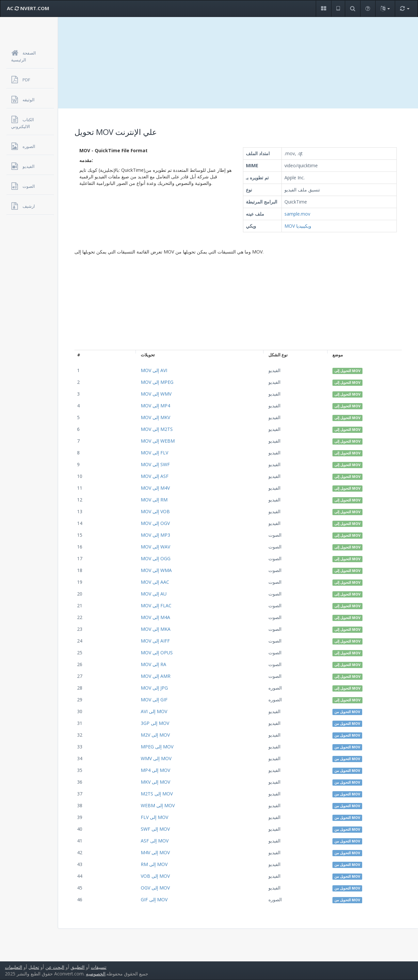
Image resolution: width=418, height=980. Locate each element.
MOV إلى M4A (155, 617)
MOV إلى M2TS (157, 429)
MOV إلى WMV (156, 394)
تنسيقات (99, 967)
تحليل (34, 967)
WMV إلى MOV (156, 758)
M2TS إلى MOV (157, 794)
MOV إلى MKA (156, 629)
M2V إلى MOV (155, 735)
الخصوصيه (96, 974)
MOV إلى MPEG (157, 382)
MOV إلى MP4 (155, 406)
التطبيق (78, 967)
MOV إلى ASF (155, 476)
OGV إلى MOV (155, 888)
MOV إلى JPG (154, 688)
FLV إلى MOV (154, 817)
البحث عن (55, 967)
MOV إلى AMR (156, 676)
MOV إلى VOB (155, 511)
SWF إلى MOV (155, 829)
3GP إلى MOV (155, 723)
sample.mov (297, 214)
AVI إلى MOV (154, 711)
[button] (323, 9)
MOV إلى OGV (155, 523)
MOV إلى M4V (155, 488)
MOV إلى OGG (156, 558)
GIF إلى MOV (154, 899)
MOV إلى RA (153, 664)
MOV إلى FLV (154, 453)
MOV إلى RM (154, 500)
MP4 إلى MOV (155, 770)
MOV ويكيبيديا (298, 226)
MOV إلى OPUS (157, 653)
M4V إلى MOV (155, 852)
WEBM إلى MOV (158, 805)
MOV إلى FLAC (156, 605)
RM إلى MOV (154, 864)
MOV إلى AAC (155, 582)
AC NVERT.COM (28, 8)
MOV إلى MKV (155, 417)
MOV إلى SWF (155, 464)
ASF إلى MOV (155, 841)
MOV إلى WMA (156, 570)
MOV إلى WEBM (158, 441)
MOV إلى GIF (154, 700)
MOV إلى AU (154, 594)
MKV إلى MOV (155, 782)
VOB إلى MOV (155, 876)
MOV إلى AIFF (155, 641)
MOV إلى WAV (155, 547)
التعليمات (14, 967)
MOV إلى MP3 (155, 535)
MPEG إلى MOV (157, 747)
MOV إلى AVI (154, 370)
